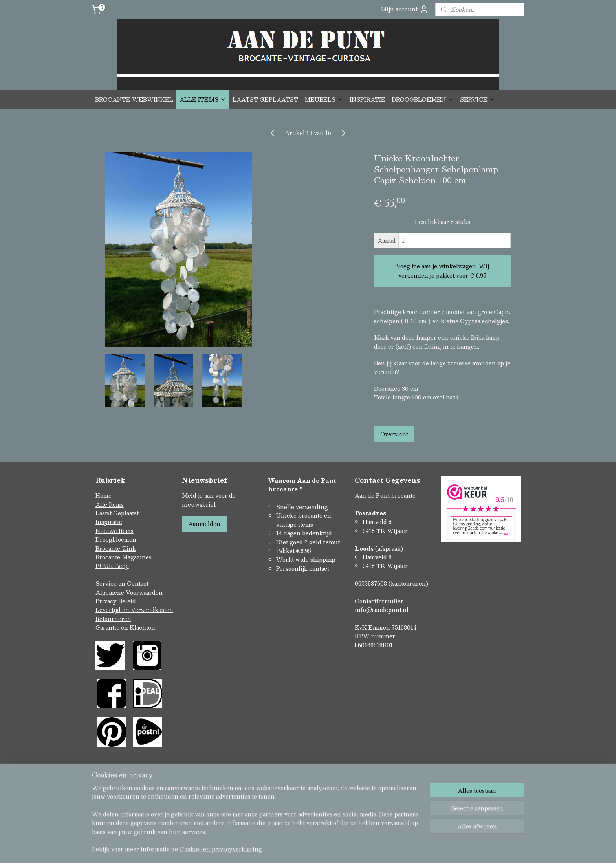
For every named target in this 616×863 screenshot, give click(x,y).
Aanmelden (204, 524)
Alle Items (110, 504)
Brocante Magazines (124, 557)
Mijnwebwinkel (391, 844)
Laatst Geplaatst (117, 513)
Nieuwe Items (115, 531)
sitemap (276, 844)
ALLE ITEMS (203, 99)
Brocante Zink (116, 548)
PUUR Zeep (112, 566)
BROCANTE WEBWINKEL (134, 99)
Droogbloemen (116, 539)
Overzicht (394, 434)
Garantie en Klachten (125, 627)
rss (291, 844)
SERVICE (478, 99)
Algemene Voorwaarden (129, 592)
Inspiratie (109, 522)
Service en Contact (122, 583)
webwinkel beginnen (321, 844)
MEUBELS (324, 99)
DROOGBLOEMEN (423, 99)
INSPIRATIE (368, 99)
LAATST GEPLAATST (265, 99)
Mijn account (405, 9)
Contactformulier (379, 601)
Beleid (127, 601)
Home (104, 495)
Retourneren (113, 619)
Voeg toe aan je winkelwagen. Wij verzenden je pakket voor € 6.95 (443, 271)
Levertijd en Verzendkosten (134, 610)
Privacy (107, 601)
